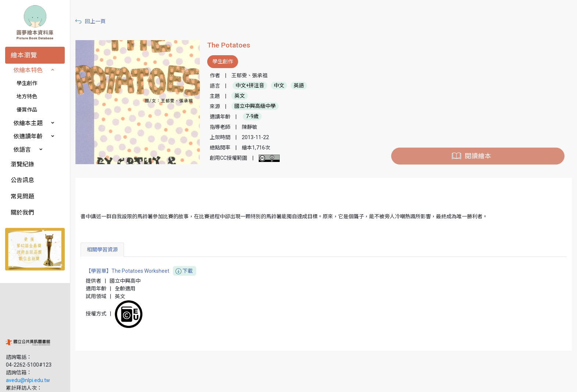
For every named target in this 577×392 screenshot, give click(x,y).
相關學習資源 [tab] (106, 250)
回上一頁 (99, 21)
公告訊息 (22, 180)
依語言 (22, 150)
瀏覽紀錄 (22, 164)
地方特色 (27, 96)
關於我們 (22, 213)
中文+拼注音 (252, 86)
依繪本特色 (28, 70)
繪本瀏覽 (24, 55)
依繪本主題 (28, 123)
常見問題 (22, 196)
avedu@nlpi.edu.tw (28, 335)
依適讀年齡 (28, 136)
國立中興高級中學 (257, 106)
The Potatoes (231, 45)
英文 (242, 96)
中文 (281, 86)
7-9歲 (254, 117)
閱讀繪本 (478, 156)
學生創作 (27, 83)
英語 (301, 86)
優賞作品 (27, 110)
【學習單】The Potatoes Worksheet (144, 271)
